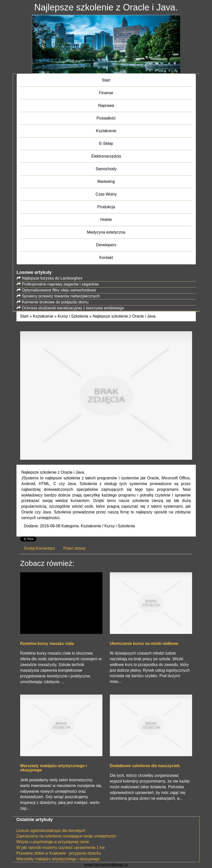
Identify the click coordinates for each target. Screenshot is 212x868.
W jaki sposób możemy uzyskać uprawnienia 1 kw (61, 847)
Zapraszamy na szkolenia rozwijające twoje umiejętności (66, 836)
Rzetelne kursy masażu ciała (47, 643)
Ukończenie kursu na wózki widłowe (144, 643)
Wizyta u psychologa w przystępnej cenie (53, 842)
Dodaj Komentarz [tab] (40, 548)
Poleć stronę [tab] (74, 548)
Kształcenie (43, 316)
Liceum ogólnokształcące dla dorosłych (51, 831)
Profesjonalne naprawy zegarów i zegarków (60, 284)
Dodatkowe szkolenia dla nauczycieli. (145, 766)
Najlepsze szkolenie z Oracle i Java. (125, 316)
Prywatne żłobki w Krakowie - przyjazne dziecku (59, 853)
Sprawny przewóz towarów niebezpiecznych (61, 296)
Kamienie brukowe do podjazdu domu (55, 302)
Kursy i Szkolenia (73, 316)
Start (24, 316)
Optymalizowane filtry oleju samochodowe (59, 290)
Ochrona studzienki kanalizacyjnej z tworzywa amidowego (73, 308)
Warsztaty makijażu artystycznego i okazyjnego (54, 768)
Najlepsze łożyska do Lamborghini (52, 278)
